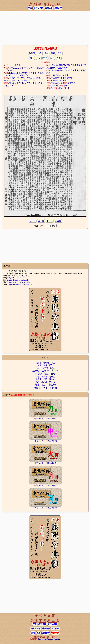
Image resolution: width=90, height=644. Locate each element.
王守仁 (36, 371)
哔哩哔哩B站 (52, 418)
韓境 (46, 374)
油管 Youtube (39, 418)
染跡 (45, 379)
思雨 (38, 382)
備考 (52, 58)
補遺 (45, 58)
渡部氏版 (55, 629)
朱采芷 (44, 382)
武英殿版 (46, 629)
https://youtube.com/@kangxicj (19, 282)
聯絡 (38, 633)
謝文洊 (38, 374)
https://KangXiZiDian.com (18, 278)
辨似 (39, 58)
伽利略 (46, 363)
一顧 (38, 377)
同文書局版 (36, 629)
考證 (59, 58)
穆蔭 (52, 368)
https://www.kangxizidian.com (49, 639)
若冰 (37, 385)
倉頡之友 (58, 8)
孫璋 (40, 365)
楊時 (39, 368)
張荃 (51, 365)
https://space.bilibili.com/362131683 (21, 284)
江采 (44, 385)
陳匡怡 (53, 388)
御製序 (32, 53)
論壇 (33, 633)
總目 (60, 53)
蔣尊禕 (55, 371)
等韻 (53, 53)
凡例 (40, 53)
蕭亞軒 (52, 385)
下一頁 (49, 221)
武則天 (52, 382)
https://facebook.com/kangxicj (19, 280)
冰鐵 (53, 363)
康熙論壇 (49, 8)
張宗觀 (39, 363)
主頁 (30, 8)
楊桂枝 (52, 379)
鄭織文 (37, 388)
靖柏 (45, 388)
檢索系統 (42, 624)
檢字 (32, 58)
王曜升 (45, 371)
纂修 (46, 53)
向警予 (39, 379)
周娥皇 (52, 377)
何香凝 (44, 377)
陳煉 (53, 374)
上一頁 (41, 221)
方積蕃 (45, 368)
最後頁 (58, 221)
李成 (45, 365)
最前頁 (32, 221)
